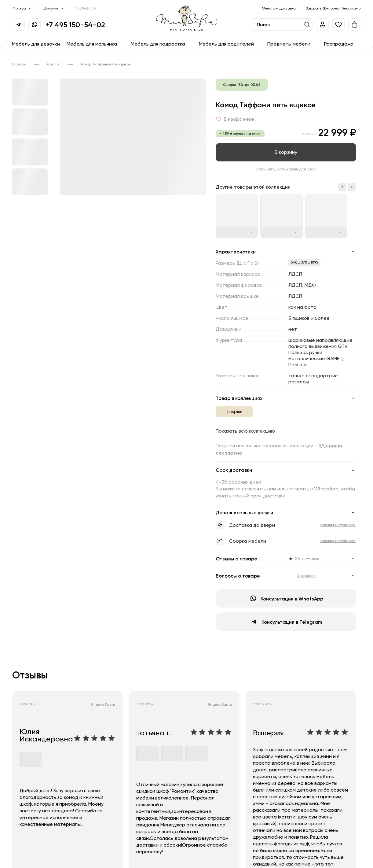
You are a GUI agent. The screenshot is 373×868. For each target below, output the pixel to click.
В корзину (286, 152)
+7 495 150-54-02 (75, 24)
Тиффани (234, 412)
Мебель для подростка (158, 44)
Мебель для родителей (226, 44)
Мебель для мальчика (92, 44)
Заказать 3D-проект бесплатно (333, 8)
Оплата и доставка (279, 8)
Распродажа (339, 44)
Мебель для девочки (36, 44)
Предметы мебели (289, 44)
